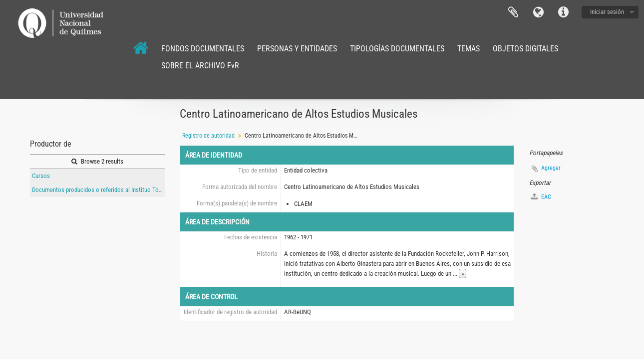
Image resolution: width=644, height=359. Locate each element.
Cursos (41, 176)
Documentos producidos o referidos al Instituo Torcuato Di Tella (98, 190)
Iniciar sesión (607, 12)
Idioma (538, 12)
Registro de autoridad (208, 136)
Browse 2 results (97, 161)
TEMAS (469, 49)
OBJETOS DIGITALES (525, 49)
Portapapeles (513, 12)
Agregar (551, 168)
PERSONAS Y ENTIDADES (297, 49)
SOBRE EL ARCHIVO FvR (200, 66)
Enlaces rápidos (563, 12)
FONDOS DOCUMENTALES (203, 49)
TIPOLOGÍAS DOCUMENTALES (397, 49)
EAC (541, 197)
